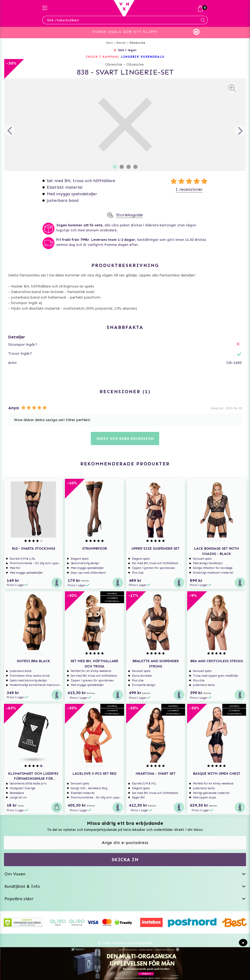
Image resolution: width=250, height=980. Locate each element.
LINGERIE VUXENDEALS (143, 57)
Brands (121, 43)
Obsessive (137, 43)
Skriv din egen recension (125, 439)
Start (109, 43)
